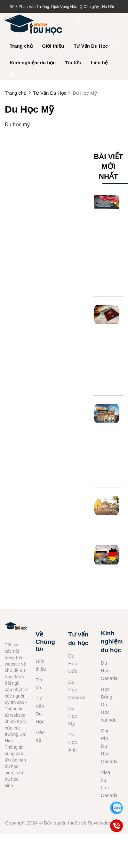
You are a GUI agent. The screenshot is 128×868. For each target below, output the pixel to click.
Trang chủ (21, 46)
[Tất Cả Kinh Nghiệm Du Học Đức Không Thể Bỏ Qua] (107, 414)
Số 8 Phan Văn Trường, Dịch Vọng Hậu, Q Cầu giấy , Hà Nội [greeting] (62, 7)
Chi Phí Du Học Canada (106, 746)
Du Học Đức (73, 663)
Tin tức (73, 63)
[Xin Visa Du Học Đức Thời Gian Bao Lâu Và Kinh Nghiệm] (107, 315)
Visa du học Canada (106, 784)
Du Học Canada (74, 690)
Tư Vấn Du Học (93, 46)
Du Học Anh (72, 742)
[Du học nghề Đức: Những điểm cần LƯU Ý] (107, 555)
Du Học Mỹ (72, 716)
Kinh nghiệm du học (33, 63)
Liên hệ (99, 63)
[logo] (34, 35)
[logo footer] (16, 627)
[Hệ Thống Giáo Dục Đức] (107, 505)
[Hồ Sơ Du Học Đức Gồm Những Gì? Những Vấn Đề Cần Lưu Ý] (107, 202)
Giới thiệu (53, 46)
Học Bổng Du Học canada (106, 704)
